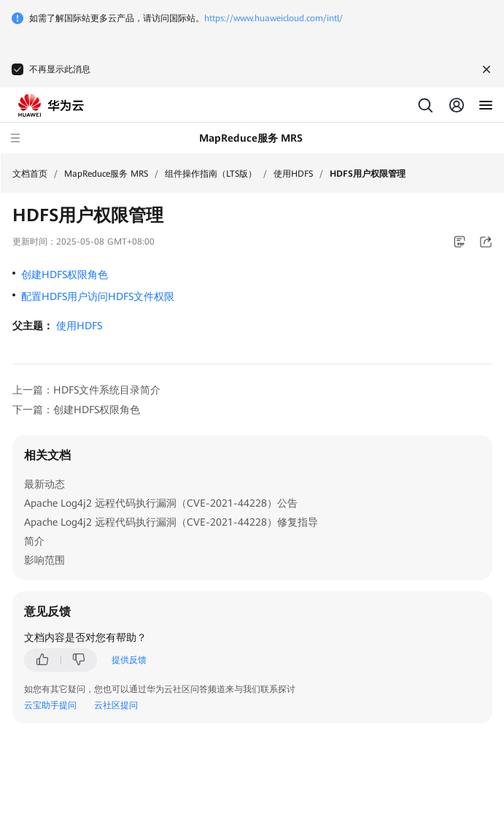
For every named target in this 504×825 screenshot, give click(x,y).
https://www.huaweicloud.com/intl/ (274, 18)
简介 (34, 541)
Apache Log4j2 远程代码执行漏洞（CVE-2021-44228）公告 (161, 503)
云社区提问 (116, 705)
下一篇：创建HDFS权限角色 (76, 410)
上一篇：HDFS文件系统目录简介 (86, 390)
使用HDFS (293, 174)
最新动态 (44, 484)
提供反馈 (129, 660)
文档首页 (30, 174)
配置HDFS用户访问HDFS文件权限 (98, 296)
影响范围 (44, 560)
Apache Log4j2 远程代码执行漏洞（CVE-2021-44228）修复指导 (171, 522)
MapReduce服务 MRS (106, 174)
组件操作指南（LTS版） (211, 174)
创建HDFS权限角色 (65, 275)
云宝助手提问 (50, 705)
